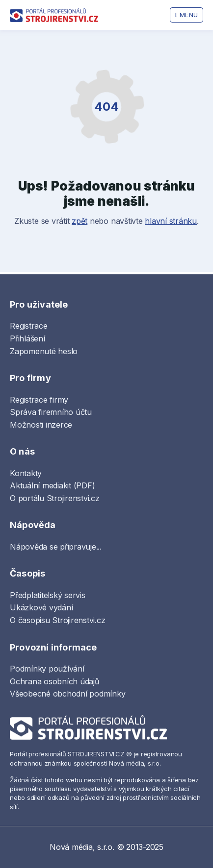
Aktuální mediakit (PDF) (52, 485)
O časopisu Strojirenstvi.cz (58, 620)
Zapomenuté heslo (44, 351)
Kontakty (26, 473)
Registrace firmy (39, 400)
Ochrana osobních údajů (54, 681)
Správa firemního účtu (51, 412)
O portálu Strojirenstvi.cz (55, 498)
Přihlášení (27, 338)
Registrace (29, 326)
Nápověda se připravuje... (56, 547)
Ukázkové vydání (41, 607)
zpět (80, 221)
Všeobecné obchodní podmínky (68, 694)
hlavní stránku (171, 221)
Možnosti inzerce (41, 425)
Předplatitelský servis (48, 595)
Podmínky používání (47, 669)
